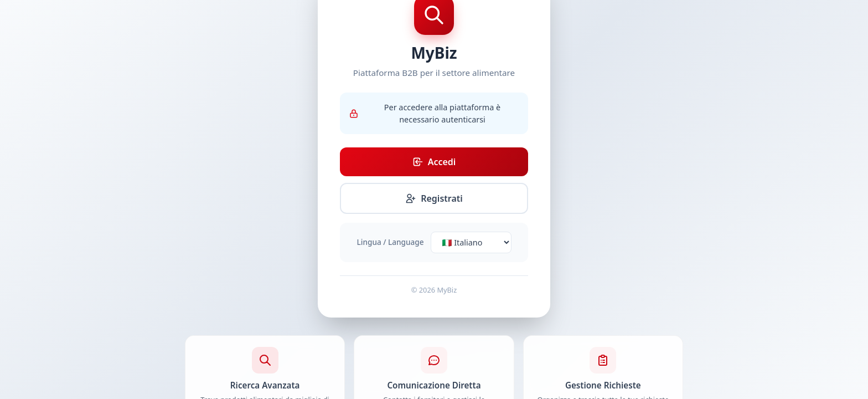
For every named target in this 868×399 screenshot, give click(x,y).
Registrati (434, 198)
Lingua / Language (391, 242)
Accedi (434, 162)
